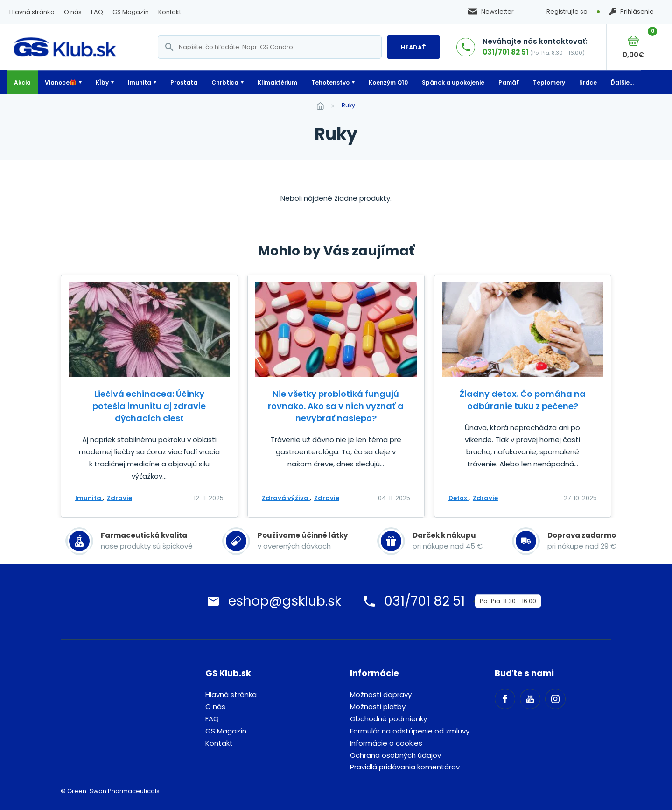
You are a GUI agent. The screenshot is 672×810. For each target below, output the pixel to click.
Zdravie (119, 498)
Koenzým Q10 (388, 82)
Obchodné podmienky (388, 719)
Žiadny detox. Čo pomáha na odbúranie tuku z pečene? (522, 400)
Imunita (140, 82)
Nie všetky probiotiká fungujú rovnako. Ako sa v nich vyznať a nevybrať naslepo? (336, 406)
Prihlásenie (631, 12)
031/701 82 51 (506, 52)
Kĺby (102, 82)
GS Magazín (131, 12)
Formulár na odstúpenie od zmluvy (410, 731)
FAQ (97, 12)
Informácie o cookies (386, 743)
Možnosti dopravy (381, 694)
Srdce (588, 82)
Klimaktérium (277, 82)
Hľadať (413, 47)
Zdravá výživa (286, 498)
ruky (348, 105)
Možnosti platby (378, 707)
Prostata (184, 82)
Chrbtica (225, 82)
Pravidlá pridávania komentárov (405, 767)
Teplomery (549, 82)
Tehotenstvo (330, 82)
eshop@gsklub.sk (285, 601)
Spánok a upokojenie (453, 82)
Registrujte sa (567, 11)
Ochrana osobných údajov (395, 755)
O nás (73, 12)
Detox (458, 498)
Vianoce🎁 (61, 82)
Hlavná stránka (32, 12)
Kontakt (170, 12)
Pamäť (509, 82)
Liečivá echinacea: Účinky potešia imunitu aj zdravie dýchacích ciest (149, 406)
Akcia (22, 82)
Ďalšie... (622, 82)
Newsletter (491, 12)
